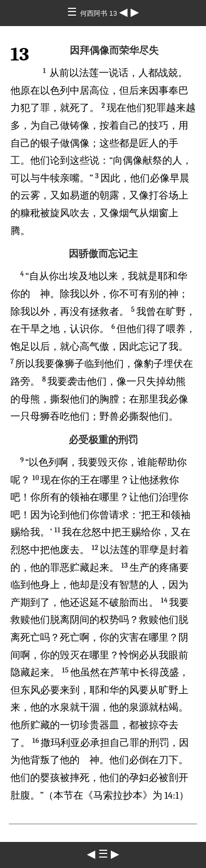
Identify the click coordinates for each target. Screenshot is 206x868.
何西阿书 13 (99, 13)
